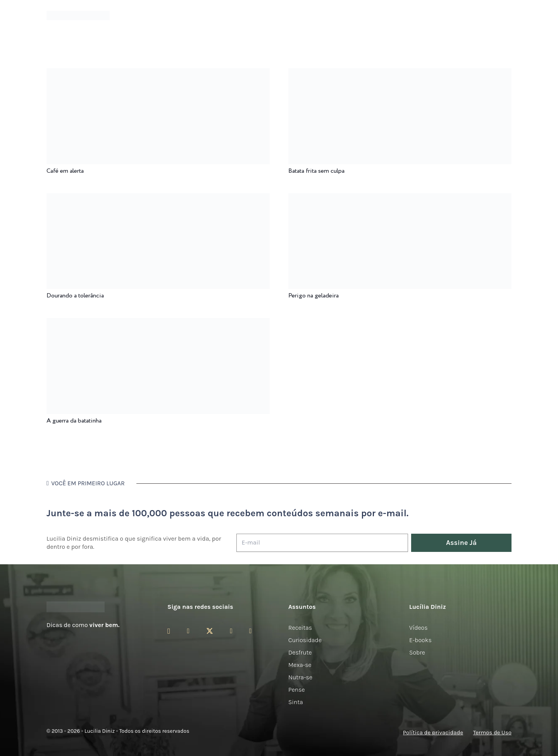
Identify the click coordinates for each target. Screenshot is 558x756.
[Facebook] (188, 631)
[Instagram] (169, 631)
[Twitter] (210, 631)
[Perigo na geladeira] (400, 198)
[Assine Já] (461, 543)
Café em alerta (65, 171)
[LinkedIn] (251, 631)
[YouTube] (231, 631)
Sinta (296, 702)
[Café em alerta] (158, 73)
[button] (507, 16)
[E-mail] (322, 543)
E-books (420, 640)
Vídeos (418, 628)
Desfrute (300, 652)
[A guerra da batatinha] (158, 323)
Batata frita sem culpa (316, 171)
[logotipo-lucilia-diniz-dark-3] (78, 16)
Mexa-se (300, 665)
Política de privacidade (433, 732)
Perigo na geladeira (313, 296)
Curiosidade (305, 640)
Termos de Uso (492, 732)
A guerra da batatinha (74, 421)
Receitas (300, 628)
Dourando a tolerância (75, 296)
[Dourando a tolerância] (158, 198)
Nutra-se (300, 677)
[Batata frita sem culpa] (400, 73)
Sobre (417, 652)
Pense (297, 690)
